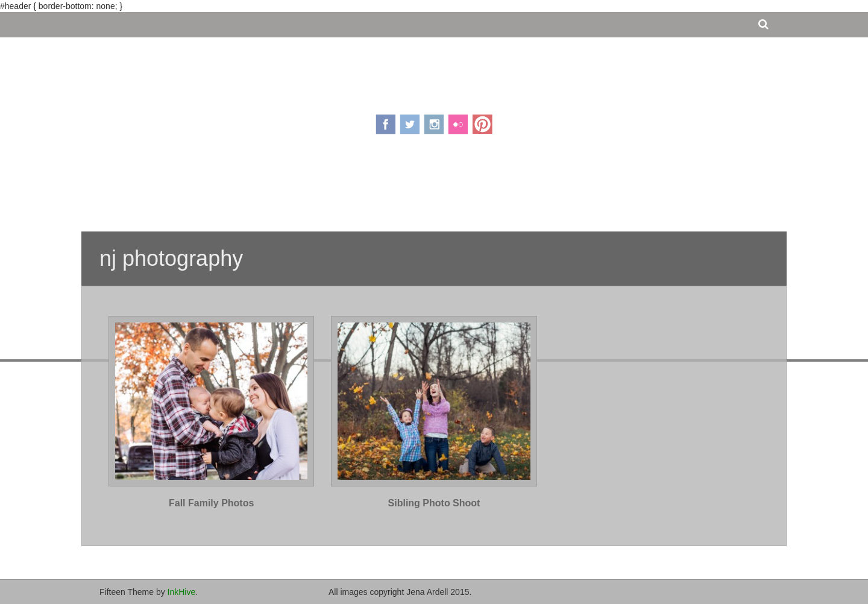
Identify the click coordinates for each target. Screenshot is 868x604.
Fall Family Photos (211, 503)
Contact (508, 189)
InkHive (182, 592)
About (354, 189)
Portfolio (452, 189)
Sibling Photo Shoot (434, 503)
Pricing (398, 189)
